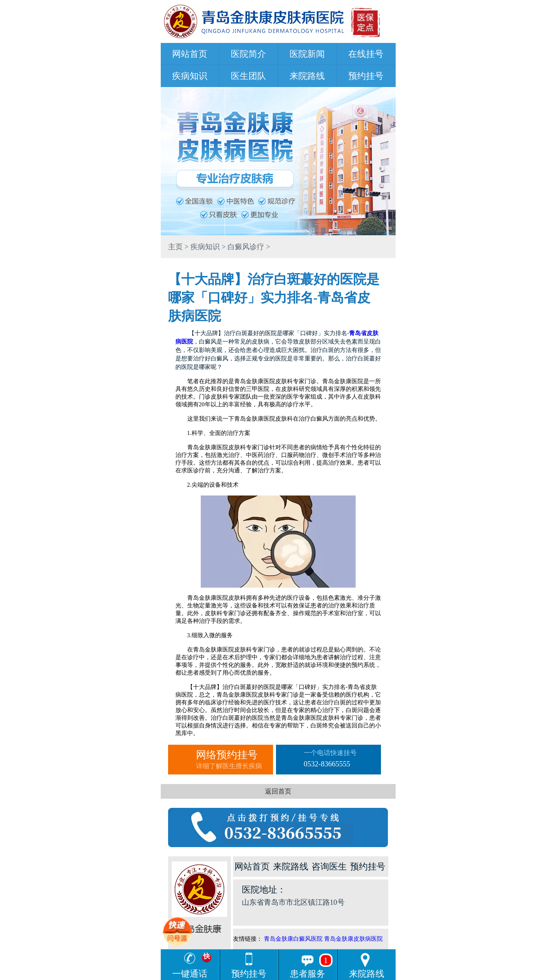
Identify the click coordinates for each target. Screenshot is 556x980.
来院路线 (307, 76)
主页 (175, 247)
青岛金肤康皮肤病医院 (353, 939)
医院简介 (248, 54)
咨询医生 (329, 867)
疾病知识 (190, 76)
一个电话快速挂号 (342, 760)
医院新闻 (307, 54)
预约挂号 (366, 76)
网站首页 (190, 54)
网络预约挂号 (235, 760)
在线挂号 (366, 54)
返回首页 (278, 791)
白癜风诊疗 (246, 247)
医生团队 (248, 76)
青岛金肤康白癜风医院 (293, 939)
